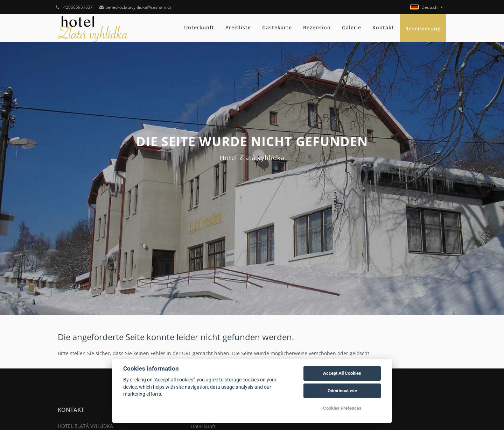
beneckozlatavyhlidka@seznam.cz (135, 7)
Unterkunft (199, 27)
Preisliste (238, 27)
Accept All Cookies (342, 373)
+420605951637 (74, 7)
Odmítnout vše (342, 391)
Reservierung (423, 28)
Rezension (317, 27)
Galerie (352, 27)
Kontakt (383, 27)
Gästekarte (277, 27)
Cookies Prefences (342, 408)
